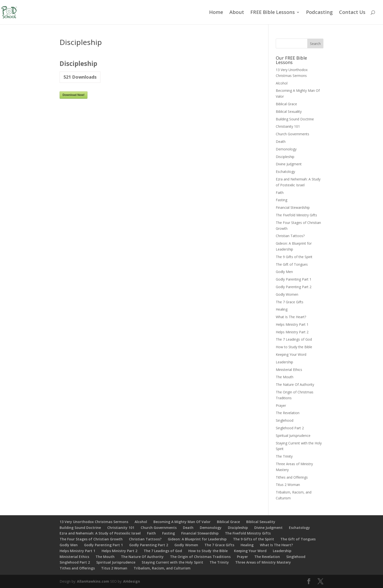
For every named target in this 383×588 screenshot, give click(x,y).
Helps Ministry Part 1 (292, 324)
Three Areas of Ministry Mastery (263, 562)
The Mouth (285, 377)
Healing (282, 309)
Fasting (282, 200)
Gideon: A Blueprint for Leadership (197, 539)
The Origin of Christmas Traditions (200, 557)
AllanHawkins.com (93, 581)
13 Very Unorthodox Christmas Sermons (94, 522)
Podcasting (319, 13)
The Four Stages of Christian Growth (91, 539)
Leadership (284, 362)
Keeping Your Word (291, 354)
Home (216, 13)
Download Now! (74, 95)
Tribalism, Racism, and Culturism (162, 568)
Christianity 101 (288, 126)
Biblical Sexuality (289, 111)
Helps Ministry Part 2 (292, 332)
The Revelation (288, 413)
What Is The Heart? (291, 317)
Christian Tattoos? (290, 236)
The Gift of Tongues (292, 264)
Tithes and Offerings (292, 477)
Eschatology (285, 172)
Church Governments (293, 134)
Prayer (281, 405)
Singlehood (285, 420)
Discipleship (285, 157)
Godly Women (287, 294)
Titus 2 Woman (288, 485)
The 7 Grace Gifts (290, 302)
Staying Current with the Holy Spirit (172, 562)
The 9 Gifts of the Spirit (294, 257)
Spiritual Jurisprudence (293, 436)
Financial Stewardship (293, 207)
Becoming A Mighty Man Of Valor (182, 522)
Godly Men (284, 272)
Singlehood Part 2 (290, 428)
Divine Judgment (289, 164)
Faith (280, 193)
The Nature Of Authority (295, 384)
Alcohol (282, 83)
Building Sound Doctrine (295, 119)
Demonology (286, 149)
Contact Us (352, 13)
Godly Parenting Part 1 (294, 279)
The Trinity (284, 456)
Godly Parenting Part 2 (294, 287)
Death (281, 142)
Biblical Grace (286, 104)
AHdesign (132, 581)
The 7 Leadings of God (294, 339)
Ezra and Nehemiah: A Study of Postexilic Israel (100, 533)
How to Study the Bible (294, 347)
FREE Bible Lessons (273, 13)
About (237, 13)
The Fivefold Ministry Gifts (296, 215)
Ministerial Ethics (289, 370)
